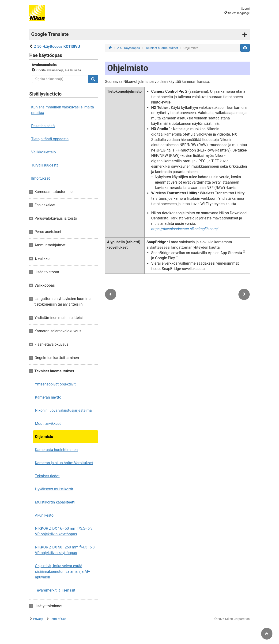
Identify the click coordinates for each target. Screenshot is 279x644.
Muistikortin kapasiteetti (55, 502)
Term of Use (58, 619)
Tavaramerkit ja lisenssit (55, 590)
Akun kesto (44, 515)
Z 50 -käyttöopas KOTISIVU (57, 46)
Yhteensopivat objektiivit (55, 384)
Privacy (38, 619)
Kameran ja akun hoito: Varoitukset (64, 463)
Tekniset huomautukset (162, 48)
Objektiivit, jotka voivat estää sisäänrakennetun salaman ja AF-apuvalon (62, 572)
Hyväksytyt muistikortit (54, 489)
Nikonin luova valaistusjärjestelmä (63, 410)
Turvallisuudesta (45, 165)
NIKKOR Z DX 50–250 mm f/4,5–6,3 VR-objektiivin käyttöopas (65, 550)
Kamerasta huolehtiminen (56, 450)
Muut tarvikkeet (48, 424)
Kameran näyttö (48, 397)
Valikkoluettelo (43, 152)
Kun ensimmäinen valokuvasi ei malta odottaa (62, 110)
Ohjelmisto (44, 437)
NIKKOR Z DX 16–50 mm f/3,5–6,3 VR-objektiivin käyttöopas (64, 531)
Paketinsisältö (43, 126)
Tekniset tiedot (47, 476)
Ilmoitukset (40, 178)
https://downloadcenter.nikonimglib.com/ (185, 229)
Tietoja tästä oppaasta (50, 139)
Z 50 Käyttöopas (129, 48)
